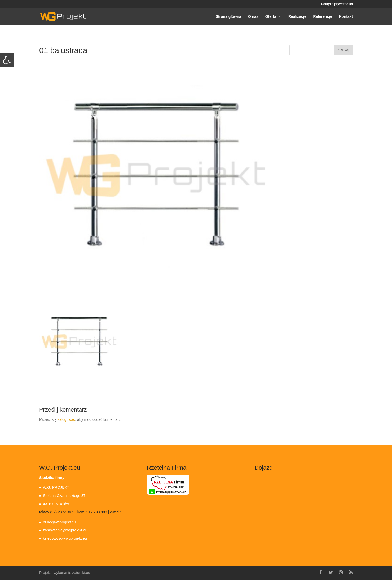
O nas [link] (253, 17)
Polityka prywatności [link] (337, 4)
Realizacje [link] (297, 17)
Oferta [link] (271, 17)
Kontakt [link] (346, 17)
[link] (7, 60)
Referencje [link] (323, 17)
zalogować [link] (66, 419)
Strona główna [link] (228, 17)
